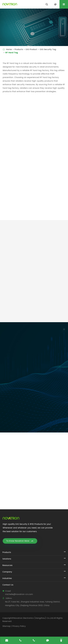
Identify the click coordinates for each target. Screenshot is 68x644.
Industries (7, 578)
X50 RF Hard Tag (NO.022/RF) (46, 209)
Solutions (7, 559)
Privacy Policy (19, 626)
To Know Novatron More (20, 541)
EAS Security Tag (48, 49)
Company (7, 572)
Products (19, 49)
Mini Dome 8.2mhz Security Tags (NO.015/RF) (16, 174)
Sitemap (7, 626)
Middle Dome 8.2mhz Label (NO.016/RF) (48, 174)
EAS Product (31, 49)
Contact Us (8, 585)
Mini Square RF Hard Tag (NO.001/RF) (19, 139)
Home (9, 49)
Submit (16, 425)
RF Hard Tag (12, 53)
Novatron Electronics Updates (34, 437)
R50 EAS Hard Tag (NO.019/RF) (15, 209)
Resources (7, 565)
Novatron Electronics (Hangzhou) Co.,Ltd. (34, 618)
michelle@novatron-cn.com (19, 594)
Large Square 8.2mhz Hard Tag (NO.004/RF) (49, 139)
